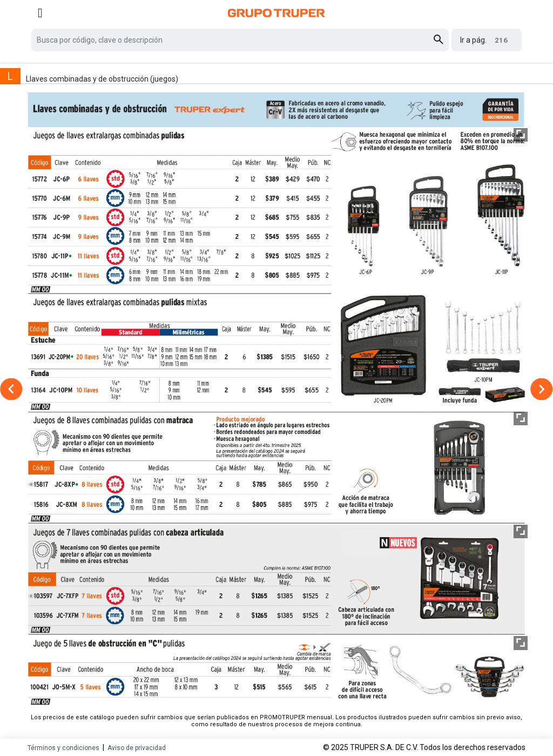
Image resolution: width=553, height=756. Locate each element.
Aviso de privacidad (137, 748)
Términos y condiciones (63, 748)
